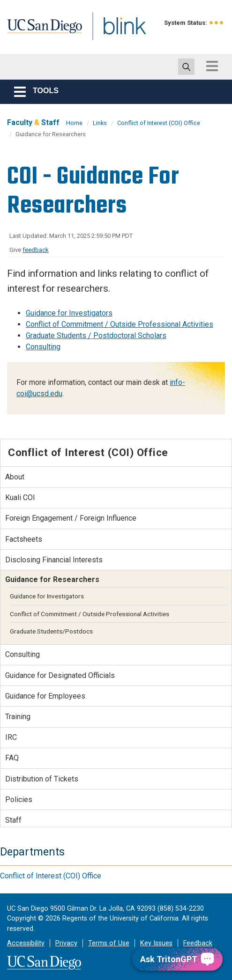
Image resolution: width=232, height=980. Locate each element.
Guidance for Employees (45, 696)
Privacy (66, 943)
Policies (19, 799)
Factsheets (24, 539)
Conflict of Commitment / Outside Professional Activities (120, 324)
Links (100, 123)
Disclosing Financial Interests (54, 560)
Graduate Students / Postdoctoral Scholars (96, 335)
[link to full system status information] (217, 23)
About (15, 477)
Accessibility (26, 943)
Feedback (198, 943)
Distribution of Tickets (42, 779)
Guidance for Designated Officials (60, 675)
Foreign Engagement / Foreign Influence (71, 518)
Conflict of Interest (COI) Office (159, 123)
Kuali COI (20, 497)
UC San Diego (49, 34)
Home (74, 123)
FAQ (12, 758)
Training (18, 717)
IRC (11, 737)
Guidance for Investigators (69, 313)
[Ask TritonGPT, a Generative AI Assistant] (177, 959)
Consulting (43, 347)
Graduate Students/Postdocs (51, 631)
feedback (36, 250)
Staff (13, 820)
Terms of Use (109, 943)
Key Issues (156, 943)
